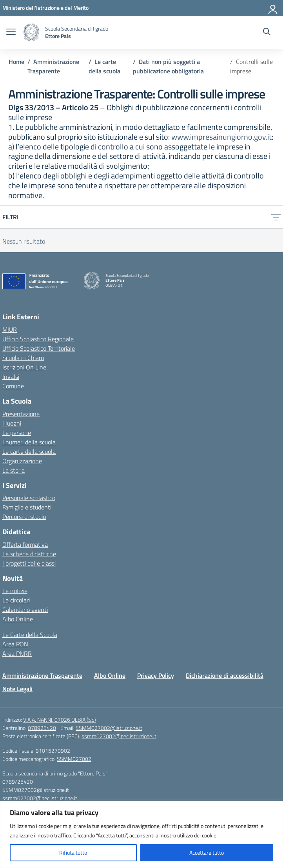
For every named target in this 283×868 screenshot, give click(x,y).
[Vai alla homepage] (31, 32)
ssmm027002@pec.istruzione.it (119, 736)
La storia (14, 470)
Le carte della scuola (29, 451)
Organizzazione (22, 461)
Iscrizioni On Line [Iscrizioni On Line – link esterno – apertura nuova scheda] (24, 367)
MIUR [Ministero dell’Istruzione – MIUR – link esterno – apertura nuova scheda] (10, 329)
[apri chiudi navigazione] (11, 33)
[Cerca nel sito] (267, 33)
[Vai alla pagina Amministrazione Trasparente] (53, 66)
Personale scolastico (29, 498)
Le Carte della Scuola (30, 635)
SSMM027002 (74, 759)
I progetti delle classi (29, 563)
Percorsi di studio (24, 517)
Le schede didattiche (29, 554)
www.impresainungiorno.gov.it (221, 137)
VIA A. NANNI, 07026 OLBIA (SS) (60, 720)
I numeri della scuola (29, 442)
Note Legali (17, 689)
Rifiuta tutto (73, 853)
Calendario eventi (25, 610)
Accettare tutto (207, 853)
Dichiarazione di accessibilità (225, 675)
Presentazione (21, 414)
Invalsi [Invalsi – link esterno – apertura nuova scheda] (11, 377)
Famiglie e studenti (27, 507)
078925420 (42, 728)
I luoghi (12, 423)
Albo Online (18, 619)
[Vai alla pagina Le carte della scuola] (104, 66)
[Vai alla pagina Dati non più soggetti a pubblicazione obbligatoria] (168, 66)
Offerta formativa (25, 544)
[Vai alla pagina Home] (16, 62)
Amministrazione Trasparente (42, 675)
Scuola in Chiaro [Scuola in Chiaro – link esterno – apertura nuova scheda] (23, 358)
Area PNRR (17, 653)
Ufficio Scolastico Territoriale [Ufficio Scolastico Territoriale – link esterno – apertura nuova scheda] (39, 348)
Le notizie (15, 591)
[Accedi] (273, 8)
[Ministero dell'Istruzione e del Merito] (45, 8)
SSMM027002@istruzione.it (109, 728)
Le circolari (16, 600)
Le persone (17, 433)
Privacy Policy (156, 675)
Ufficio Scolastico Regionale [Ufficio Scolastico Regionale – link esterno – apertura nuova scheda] (38, 339)
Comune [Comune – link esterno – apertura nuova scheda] (13, 386)
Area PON (15, 644)
